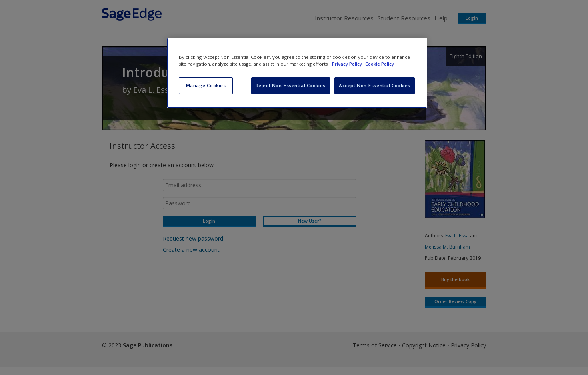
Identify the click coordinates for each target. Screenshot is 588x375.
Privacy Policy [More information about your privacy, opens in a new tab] (348, 64)
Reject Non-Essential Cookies (291, 85)
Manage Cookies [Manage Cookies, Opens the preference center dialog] (206, 85)
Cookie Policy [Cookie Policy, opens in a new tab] (380, 64)
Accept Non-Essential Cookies (375, 85)
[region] (297, 73)
